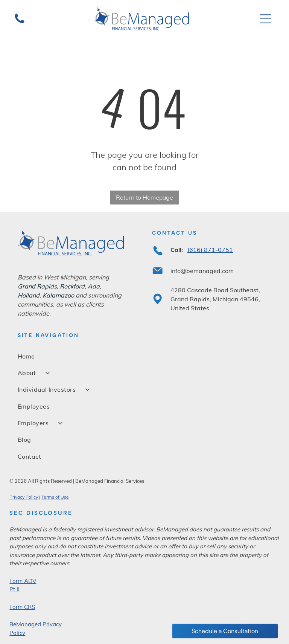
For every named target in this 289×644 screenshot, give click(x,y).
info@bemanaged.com (202, 271)
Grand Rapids (37, 286)
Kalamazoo (58, 295)
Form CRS (22, 607)
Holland (29, 295)
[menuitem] (145, 356)
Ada (94, 286)
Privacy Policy (24, 497)
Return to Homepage (144, 197)
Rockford (72, 286)
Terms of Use (55, 497)
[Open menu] (266, 19)
